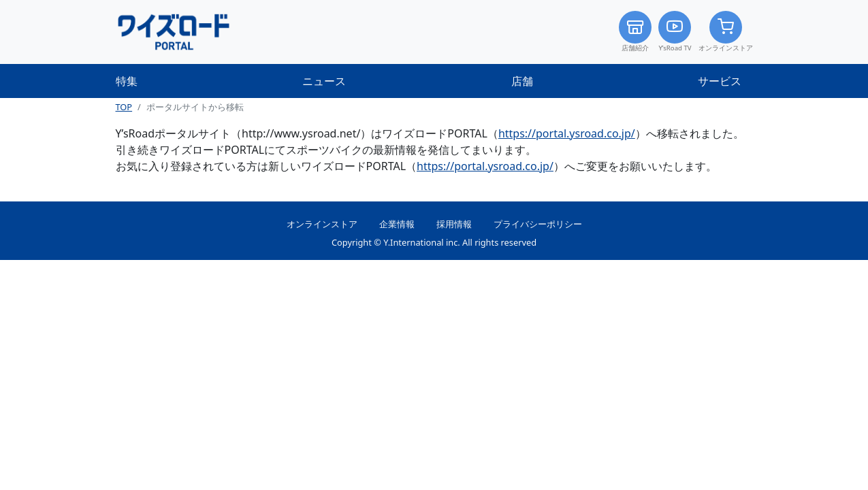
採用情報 (454, 224)
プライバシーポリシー (538, 224)
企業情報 (397, 224)
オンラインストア (726, 32)
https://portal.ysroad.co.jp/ (567, 133)
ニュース (324, 81)
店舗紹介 (635, 32)
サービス (720, 81)
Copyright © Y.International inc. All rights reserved (434, 242)
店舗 (522, 81)
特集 (127, 81)
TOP (124, 107)
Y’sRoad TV (675, 32)
